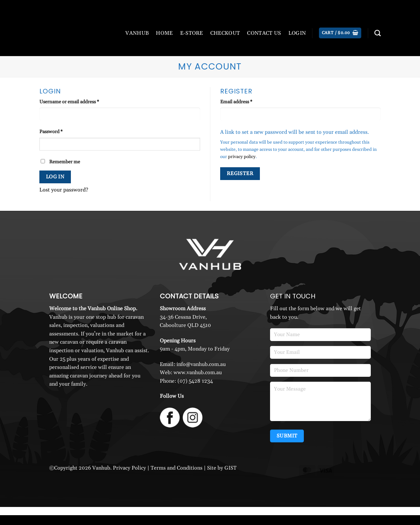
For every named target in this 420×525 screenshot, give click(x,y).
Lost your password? (64, 190)
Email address (246, 102)
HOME (164, 33)
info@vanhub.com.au (201, 364)
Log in (55, 177)
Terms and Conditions (177, 468)
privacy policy (242, 157)
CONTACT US (264, 33)
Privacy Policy (129, 468)
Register (240, 174)
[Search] (378, 33)
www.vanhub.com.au (198, 373)
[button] (340, 33)
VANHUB (137, 33)
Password (60, 131)
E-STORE (192, 33)
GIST (231, 468)
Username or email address (79, 102)
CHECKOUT (225, 33)
